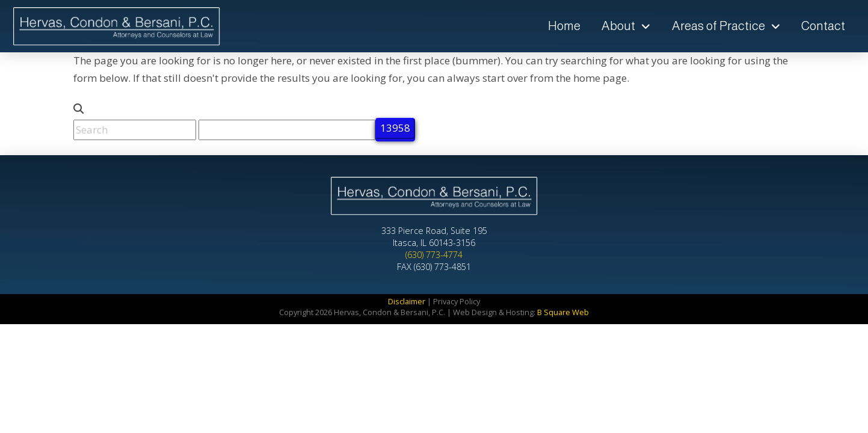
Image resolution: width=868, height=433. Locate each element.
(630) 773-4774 (434, 255)
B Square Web (563, 312)
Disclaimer (407, 301)
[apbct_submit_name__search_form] (395, 128)
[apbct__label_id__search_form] (287, 130)
